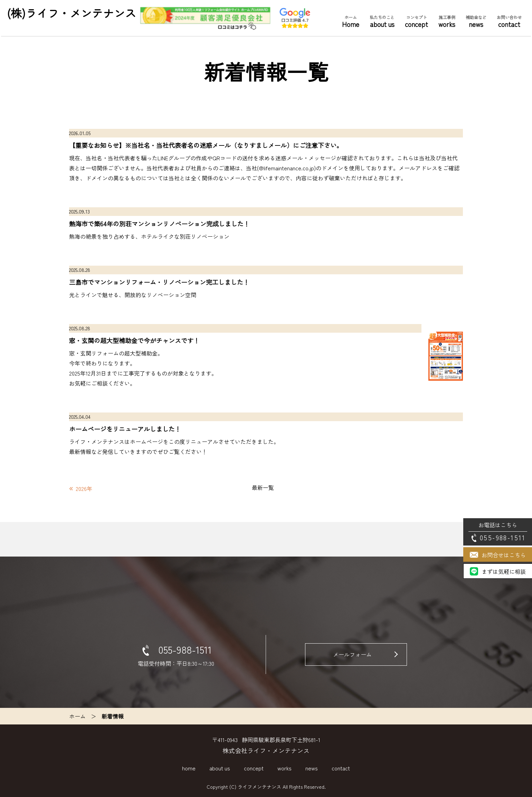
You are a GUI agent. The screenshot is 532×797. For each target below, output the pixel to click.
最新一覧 (263, 487)
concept (416, 21)
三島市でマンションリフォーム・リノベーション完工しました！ (159, 282)
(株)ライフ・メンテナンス (72, 13)
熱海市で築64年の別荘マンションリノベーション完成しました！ (159, 224)
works (447, 21)
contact (509, 21)
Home (351, 21)
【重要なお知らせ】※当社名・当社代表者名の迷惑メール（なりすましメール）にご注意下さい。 (206, 145)
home (189, 768)
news (476, 21)
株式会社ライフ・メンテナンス (266, 750)
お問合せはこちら (504, 555)
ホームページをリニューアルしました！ (125, 429)
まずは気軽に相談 (504, 571)
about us (382, 21)
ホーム (77, 716)
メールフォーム (353, 654)
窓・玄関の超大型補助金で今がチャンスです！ (134, 340)
